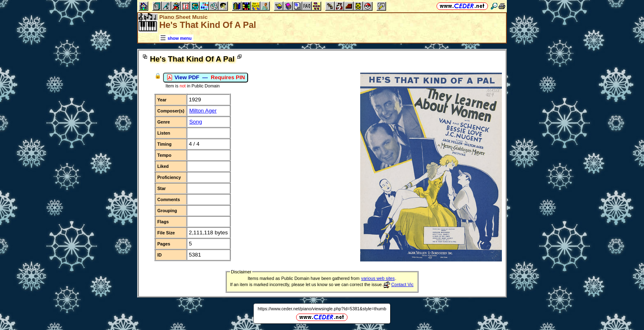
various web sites (378, 278)
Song (196, 122)
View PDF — (206, 78)
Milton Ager (203, 111)
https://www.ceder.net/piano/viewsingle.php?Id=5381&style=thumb (322, 309)
